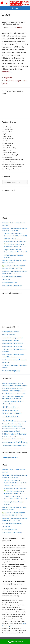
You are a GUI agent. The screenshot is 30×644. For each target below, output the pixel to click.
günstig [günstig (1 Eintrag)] (15, 388)
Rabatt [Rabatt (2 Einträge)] (9, 396)
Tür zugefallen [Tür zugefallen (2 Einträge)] (11, 442)
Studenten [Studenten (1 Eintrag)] (4, 443)
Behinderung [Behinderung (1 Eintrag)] (15, 383)
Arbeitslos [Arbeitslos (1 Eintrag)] (10, 383)
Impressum (6, 279)
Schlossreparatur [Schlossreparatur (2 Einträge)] (7, 399)
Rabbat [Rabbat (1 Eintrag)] (13, 397)
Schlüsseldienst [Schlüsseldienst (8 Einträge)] (11, 407)
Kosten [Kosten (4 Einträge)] (9, 393)
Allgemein (8, 78)
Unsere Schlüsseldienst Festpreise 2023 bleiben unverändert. (14, 23)
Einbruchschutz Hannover (11, 332)
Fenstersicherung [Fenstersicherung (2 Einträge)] (8, 388)
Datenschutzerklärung (10, 283)
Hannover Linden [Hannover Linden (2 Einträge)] (8, 391)
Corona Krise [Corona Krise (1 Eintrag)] (20, 383)
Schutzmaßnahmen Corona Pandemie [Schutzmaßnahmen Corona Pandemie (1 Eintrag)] (10, 437)
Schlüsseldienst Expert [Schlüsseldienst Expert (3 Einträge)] (10, 411)
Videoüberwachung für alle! (11, 371)
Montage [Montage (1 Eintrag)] (20, 394)
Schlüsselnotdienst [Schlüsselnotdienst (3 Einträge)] (13, 431)
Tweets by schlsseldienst (10, 457)
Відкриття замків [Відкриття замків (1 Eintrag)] (22, 445)
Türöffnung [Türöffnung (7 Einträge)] (22, 442)
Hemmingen (16, 81)
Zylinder (5, 83)
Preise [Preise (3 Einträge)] (5, 396)
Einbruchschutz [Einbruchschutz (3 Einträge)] (8, 386)
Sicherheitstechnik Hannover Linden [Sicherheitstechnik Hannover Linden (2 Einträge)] (13, 439)
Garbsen (7, 81)
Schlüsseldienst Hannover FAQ (12, 286)
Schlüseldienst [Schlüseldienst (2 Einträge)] (17, 399)
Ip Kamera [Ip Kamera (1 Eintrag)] (23, 391)
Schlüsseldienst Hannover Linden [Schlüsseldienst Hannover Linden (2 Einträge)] (12, 426)
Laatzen (25, 81)
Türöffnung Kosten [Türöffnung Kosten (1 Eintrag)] (6, 445)
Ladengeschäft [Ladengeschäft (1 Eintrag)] (15, 394)
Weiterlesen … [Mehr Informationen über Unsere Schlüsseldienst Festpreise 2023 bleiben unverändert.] (7, 72)
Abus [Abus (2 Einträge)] (4, 383)
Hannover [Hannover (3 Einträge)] (20, 388)
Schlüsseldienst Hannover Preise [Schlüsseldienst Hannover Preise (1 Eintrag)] (9, 429)
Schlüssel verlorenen (9, 335)
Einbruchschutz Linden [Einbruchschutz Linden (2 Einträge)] (21, 386)
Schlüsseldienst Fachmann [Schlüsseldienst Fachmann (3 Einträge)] (12, 413)
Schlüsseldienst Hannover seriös (13, 343)
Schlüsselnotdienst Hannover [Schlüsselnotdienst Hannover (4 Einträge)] (14, 434)
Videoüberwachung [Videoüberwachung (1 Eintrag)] (14, 445)
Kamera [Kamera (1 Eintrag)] (4, 394)
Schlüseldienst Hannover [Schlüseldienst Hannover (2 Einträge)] (10, 401)
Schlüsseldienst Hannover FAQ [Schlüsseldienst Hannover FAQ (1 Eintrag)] (20, 421)
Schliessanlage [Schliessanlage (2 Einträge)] (19, 396)
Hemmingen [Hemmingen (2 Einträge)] (17, 391)
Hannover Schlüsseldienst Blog (12, 276)
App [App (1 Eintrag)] (7, 383)
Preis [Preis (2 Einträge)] (24, 394)
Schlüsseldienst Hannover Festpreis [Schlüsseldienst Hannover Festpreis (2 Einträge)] (13, 424)
